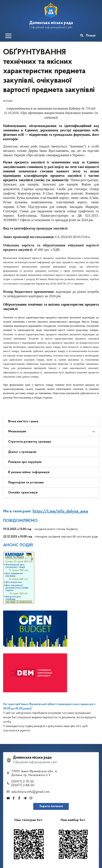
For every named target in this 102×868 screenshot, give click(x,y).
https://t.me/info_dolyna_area (60, 511)
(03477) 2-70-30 (23, 782)
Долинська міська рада (51, 23)
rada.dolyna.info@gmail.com (30, 792)
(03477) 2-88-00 (23, 785)
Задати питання (51, 806)
